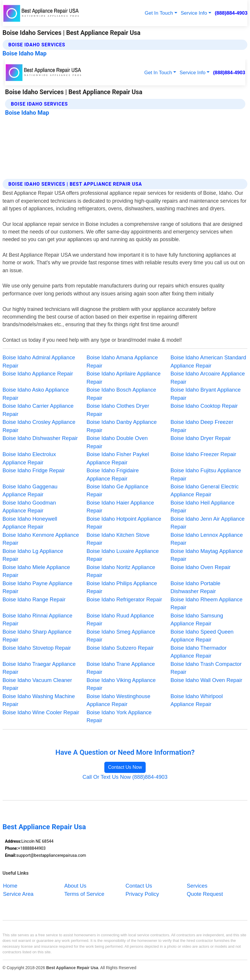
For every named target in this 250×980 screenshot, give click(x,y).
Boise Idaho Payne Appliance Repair (38, 587)
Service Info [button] (194, 13)
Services (197, 886)
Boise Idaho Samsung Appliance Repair (197, 620)
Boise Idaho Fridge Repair (34, 470)
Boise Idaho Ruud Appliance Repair (120, 620)
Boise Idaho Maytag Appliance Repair (207, 555)
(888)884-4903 (231, 13)
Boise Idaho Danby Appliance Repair (121, 426)
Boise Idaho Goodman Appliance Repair (29, 507)
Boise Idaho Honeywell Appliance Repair (30, 523)
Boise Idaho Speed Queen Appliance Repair (202, 636)
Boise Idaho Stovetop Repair (37, 648)
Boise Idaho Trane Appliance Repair (121, 668)
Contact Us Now (125, 767)
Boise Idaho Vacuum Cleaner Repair (37, 684)
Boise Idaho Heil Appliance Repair (203, 507)
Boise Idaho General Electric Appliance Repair (205, 490)
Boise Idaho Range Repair (34, 599)
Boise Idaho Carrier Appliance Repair (38, 410)
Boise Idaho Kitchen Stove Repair (118, 539)
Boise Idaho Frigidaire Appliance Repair (113, 474)
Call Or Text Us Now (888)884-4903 (125, 777)
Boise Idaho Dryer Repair (201, 438)
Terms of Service (84, 894)
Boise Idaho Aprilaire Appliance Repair (124, 378)
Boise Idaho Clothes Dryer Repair (118, 410)
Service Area (18, 894)
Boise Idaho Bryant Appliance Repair (206, 394)
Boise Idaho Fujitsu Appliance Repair (206, 474)
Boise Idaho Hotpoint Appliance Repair (124, 523)
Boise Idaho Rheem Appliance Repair (207, 603)
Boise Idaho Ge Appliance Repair (117, 490)
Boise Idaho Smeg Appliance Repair (121, 636)
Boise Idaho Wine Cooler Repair (41, 712)
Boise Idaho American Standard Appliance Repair (208, 361)
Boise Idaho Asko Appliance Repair (36, 394)
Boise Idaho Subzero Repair (120, 648)
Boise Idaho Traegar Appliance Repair (39, 668)
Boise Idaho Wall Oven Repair (206, 680)
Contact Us (139, 886)
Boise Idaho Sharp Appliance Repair (37, 636)
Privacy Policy (142, 894)
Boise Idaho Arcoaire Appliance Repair (208, 378)
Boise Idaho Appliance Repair (38, 374)
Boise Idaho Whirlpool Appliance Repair (197, 700)
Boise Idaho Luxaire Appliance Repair (123, 555)
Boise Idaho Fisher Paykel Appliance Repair (118, 458)
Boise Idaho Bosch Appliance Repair (121, 394)
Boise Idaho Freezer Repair (203, 454)
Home (10, 886)
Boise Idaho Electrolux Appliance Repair (29, 458)
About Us (75, 886)
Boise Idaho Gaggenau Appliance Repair (30, 490)
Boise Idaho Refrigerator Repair (124, 599)
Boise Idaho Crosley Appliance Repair (39, 426)
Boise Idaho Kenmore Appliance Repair (41, 539)
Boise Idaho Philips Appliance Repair (122, 587)
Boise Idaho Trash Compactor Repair (206, 668)
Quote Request (205, 894)
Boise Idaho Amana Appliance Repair (122, 361)
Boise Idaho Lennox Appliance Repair (207, 539)
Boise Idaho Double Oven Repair (117, 442)
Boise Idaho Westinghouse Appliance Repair (118, 700)
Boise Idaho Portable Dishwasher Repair (195, 587)
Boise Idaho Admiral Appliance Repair (39, 361)
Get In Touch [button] (159, 13)
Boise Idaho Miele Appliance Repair (36, 571)
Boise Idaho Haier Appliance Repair (120, 507)
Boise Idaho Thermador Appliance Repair (199, 652)
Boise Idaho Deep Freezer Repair (202, 426)
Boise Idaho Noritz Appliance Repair (121, 571)
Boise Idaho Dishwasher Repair (40, 438)
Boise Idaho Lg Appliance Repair (33, 555)
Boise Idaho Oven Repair (201, 567)
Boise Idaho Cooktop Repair (204, 406)
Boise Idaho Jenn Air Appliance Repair (208, 523)
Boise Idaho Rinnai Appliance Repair (38, 620)
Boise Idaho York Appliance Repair (119, 716)
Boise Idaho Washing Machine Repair (39, 700)
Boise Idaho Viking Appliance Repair (121, 684)
